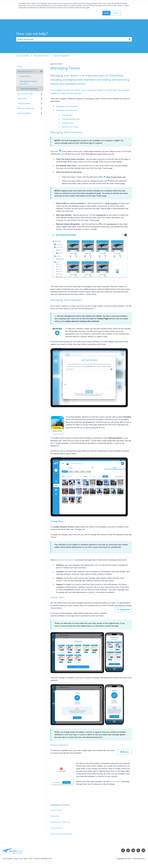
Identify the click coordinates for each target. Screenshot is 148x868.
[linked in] (133, 850)
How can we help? (32, 34)
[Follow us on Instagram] (128, 850)
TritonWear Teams (41, 56)
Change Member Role (71, 119)
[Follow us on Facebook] (123, 850)
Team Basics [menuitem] (25, 76)
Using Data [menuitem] (22, 98)
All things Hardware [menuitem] (26, 108)
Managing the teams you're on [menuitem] (28, 82)
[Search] (130, 39)
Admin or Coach (105, 90)
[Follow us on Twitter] (138, 850)
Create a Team (56, 810)
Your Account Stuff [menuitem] (25, 94)
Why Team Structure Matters (61, 834)
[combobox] (72, 39)
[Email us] (143, 850)
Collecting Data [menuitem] (24, 103)
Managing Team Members (67, 110)
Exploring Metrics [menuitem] (24, 113)
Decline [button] (116, 13)
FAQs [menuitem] (20, 66)
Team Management (61, 56)
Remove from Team (70, 127)
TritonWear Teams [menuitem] (25, 71)
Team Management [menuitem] (29, 89)
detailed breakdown (66, 560)
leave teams (116, 781)
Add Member (67, 115)
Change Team (68, 123)
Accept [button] (106, 13)
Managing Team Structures (67, 106)
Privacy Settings (56, 828)
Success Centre (23, 56)
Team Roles (55, 816)
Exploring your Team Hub (60, 822)
